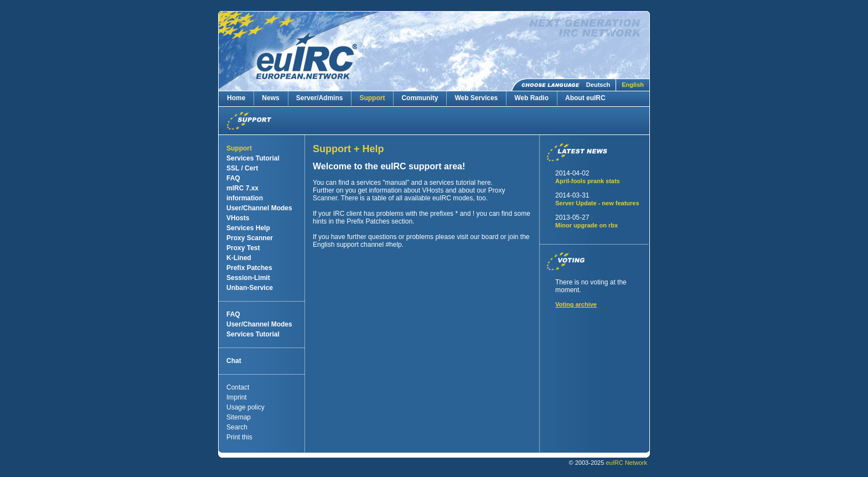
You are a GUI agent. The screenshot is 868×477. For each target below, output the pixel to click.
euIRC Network (626, 463)
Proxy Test (243, 248)
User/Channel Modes (259, 208)
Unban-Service (250, 288)
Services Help (248, 228)
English (633, 85)
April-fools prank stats (588, 181)
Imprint (237, 397)
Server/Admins (320, 98)
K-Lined (239, 258)
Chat (234, 361)
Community (420, 98)
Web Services (476, 98)
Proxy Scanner (250, 238)
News (270, 98)
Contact (238, 387)
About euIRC (585, 98)
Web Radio (531, 98)
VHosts (238, 218)
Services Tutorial (253, 158)
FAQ (233, 178)
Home (236, 98)
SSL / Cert (242, 168)
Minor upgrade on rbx (587, 225)
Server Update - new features (597, 203)
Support (372, 98)
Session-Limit (248, 278)
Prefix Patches (249, 268)
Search (237, 427)
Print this (239, 437)
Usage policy (246, 407)
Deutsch (598, 85)
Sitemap (239, 417)
